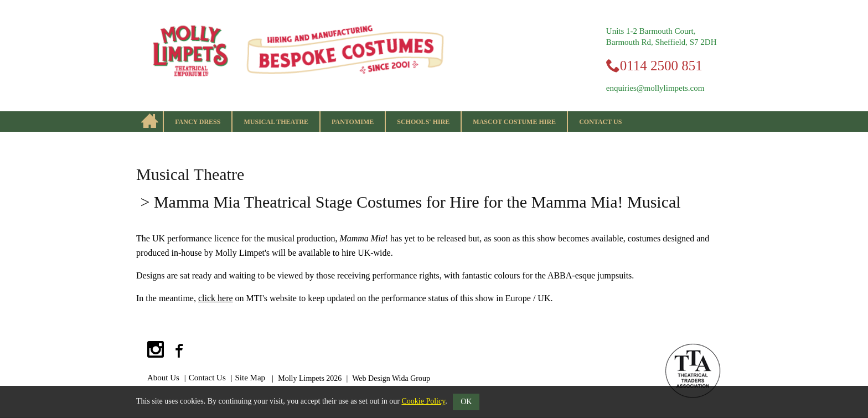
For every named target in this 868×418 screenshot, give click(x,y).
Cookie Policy (423, 401)
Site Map (250, 378)
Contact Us (600, 122)
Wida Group (411, 378)
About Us (163, 378)
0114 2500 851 (661, 66)
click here (216, 298)
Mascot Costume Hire (514, 122)
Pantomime (353, 122)
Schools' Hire (423, 122)
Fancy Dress (198, 122)
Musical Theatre (276, 122)
